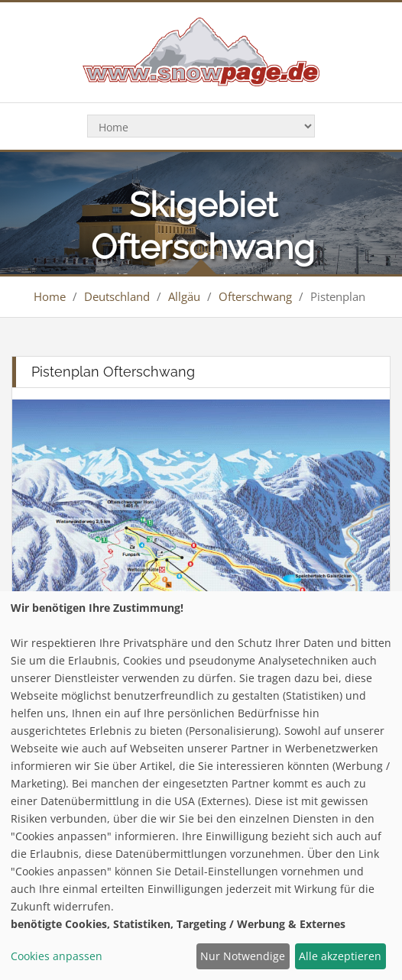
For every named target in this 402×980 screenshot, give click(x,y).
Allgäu (184, 296)
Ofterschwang (255, 296)
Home (50, 296)
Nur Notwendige (243, 956)
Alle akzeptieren (340, 956)
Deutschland (117, 296)
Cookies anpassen (57, 956)
